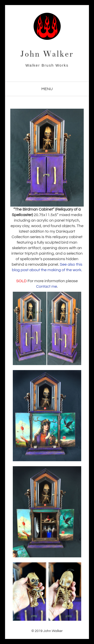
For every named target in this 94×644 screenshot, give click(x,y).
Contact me (47, 286)
